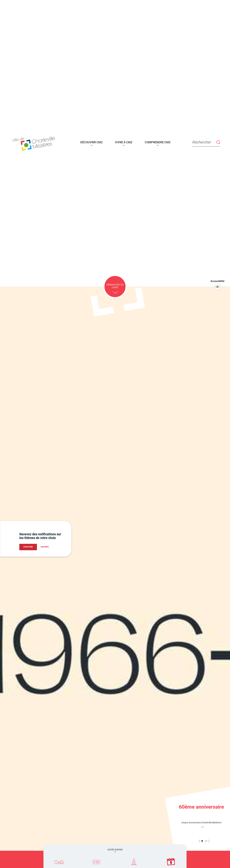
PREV (199, 840)
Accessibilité (218, 284)
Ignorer (45, 547)
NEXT (209, 840)
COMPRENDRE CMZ (151, 142)
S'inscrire (28, 547)
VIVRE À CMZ (122, 142)
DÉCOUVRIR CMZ (95, 142)
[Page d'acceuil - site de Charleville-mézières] (47, 143)
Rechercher (191, 142)
